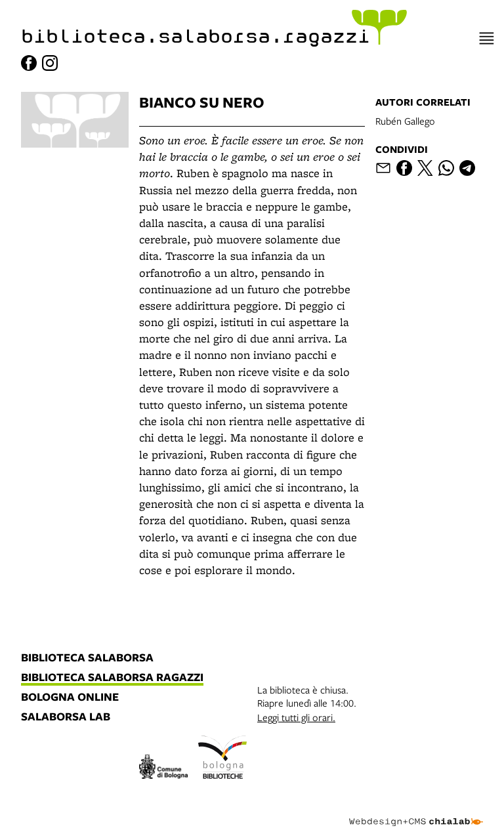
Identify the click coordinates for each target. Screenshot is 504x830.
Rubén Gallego (405, 121)
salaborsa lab (66, 717)
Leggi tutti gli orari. (296, 717)
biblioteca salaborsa (87, 658)
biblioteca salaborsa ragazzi (112, 678)
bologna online (70, 697)
